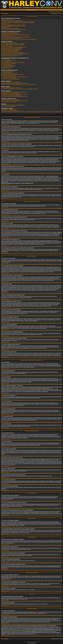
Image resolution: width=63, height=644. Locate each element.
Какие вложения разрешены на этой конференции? (13, 105)
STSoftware (32, 642)
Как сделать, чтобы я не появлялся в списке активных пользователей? (18, 23)
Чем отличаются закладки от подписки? (10, 100)
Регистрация (29, 10)
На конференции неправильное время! (10, 34)
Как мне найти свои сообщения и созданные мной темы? (15, 96)
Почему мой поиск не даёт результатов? (11, 93)
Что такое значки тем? (6, 68)
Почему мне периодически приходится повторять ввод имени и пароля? (18, 22)
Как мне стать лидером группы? (9, 76)
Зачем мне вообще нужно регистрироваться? (12, 20)
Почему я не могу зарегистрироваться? (10, 28)
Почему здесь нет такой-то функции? (10, 111)
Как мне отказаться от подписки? (9, 102)
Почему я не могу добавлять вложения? (11, 50)
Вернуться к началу (5, 124)
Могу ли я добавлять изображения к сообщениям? (13, 62)
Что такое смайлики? (6, 61)
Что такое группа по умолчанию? (9, 78)
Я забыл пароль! (5, 24)
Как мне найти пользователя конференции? (11, 95)
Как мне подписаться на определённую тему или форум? (15, 101)
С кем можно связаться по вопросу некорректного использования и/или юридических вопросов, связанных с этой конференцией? (31, 112)
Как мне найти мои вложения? (8, 106)
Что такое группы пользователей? (9, 73)
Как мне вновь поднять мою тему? (9, 56)
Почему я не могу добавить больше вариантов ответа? (14, 47)
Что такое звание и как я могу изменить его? (12, 38)
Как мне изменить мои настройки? (9, 33)
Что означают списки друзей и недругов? (11, 88)
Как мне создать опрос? (7, 46)
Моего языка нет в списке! (7, 36)
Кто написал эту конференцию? (9, 109)
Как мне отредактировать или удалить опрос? (12, 48)
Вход (35, 10)
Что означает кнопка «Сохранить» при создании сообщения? (15, 54)
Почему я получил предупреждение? (10, 51)
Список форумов (5, 14)
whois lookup (16, 628)
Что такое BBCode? (6, 59)
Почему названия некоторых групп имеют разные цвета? (14, 77)
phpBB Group (37, 612)
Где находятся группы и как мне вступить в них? (12, 75)
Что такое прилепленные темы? (9, 66)
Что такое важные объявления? (9, 64)
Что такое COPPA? (6, 27)
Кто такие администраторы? (8, 71)
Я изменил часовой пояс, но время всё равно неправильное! (15, 35)
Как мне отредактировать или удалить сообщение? (13, 44)
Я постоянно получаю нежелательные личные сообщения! (15, 83)
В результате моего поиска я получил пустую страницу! (14, 94)
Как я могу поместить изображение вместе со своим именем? (16, 37)
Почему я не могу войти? (7, 19)
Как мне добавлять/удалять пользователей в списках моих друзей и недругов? (20, 89)
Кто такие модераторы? (7, 72)
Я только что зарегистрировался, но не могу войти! (13, 25)
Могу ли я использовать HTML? (9, 60)
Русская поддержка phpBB (32, 643)
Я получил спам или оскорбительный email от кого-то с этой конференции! (19, 84)
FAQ (33, 10)
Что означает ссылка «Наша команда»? (10, 79)
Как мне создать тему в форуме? (9, 43)
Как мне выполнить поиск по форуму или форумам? (13, 92)
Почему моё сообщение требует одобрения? (12, 55)
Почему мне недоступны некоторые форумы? (12, 49)
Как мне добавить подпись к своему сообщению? (13, 45)
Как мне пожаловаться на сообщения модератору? (13, 53)
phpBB (28, 642)
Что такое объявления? (7, 65)
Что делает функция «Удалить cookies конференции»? (14, 29)
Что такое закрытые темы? (8, 67)
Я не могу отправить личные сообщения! (11, 82)
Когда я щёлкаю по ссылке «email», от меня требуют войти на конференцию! (19, 39)
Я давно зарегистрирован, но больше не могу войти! (13, 26)
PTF (36, 642)
